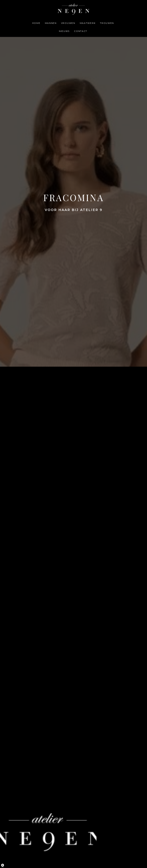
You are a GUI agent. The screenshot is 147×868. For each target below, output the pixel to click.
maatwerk (88, 23)
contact (81, 31)
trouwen (107, 23)
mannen (51, 23)
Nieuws (64, 31)
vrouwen (68, 23)
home (36, 23)
